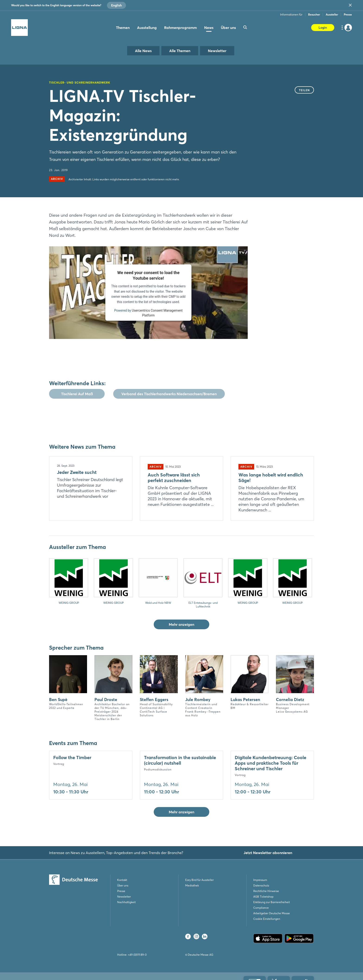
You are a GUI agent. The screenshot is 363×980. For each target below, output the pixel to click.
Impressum (260, 880)
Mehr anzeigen (181, 624)
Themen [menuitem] (123, 28)
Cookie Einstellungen (267, 919)
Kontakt (122, 880)
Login (323, 28)
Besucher (314, 14)
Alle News (143, 51)
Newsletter (217, 51)
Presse (348, 14)
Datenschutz (261, 885)
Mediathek (192, 885)
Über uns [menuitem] (228, 28)
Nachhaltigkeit (126, 902)
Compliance (261, 908)
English (116, 5)
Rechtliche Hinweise (266, 891)
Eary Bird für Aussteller (199, 880)
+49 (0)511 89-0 (137, 955)
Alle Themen (180, 51)
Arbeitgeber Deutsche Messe (272, 913)
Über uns (123, 885)
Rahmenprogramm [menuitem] (180, 28)
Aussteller (332, 14)
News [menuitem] (209, 28)
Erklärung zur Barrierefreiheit (272, 902)
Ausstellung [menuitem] (147, 28)
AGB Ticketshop (263, 897)
